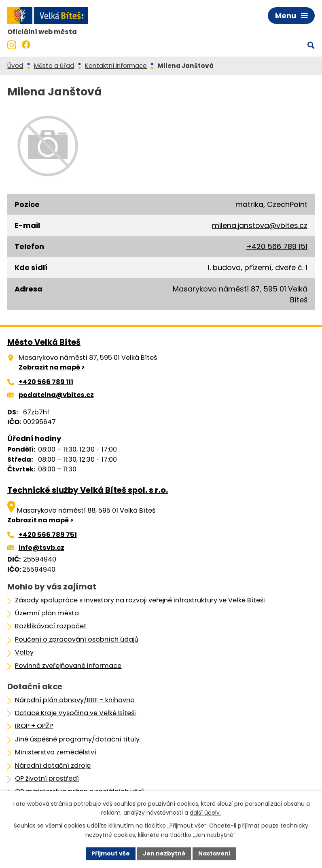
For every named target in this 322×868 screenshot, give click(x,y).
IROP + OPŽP (34, 726)
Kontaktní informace (116, 66)
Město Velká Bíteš (44, 342)
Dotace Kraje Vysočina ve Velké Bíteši (75, 713)
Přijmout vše (111, 853)
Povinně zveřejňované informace (68, 666)
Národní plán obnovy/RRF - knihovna (75, 700)
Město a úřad (54, 66)
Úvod (15, 66)
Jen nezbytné (164, 853)
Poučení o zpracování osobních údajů (77, 639)
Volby (24, 652)
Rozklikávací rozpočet (51, 626)
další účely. (205, 813)
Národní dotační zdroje (53, 766)
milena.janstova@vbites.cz (260, 225)
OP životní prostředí (47, 778)
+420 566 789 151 (277, 246)
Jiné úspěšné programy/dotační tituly (77, 739)
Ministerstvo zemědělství (56, 752)
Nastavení (214, 853)
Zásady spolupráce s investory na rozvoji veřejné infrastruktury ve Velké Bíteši (140, 600)
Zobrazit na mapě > (52, 367)
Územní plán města (47, 613)
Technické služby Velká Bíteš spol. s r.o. (88, 490)
